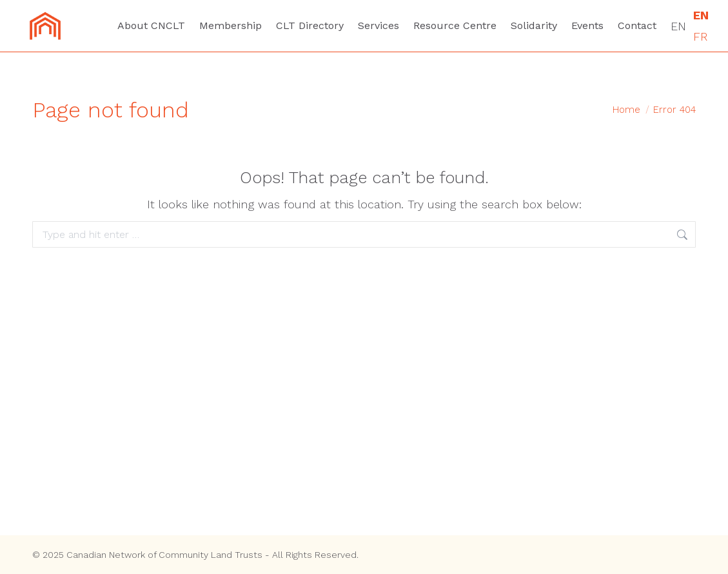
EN (678, 26)
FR (700, 36)
